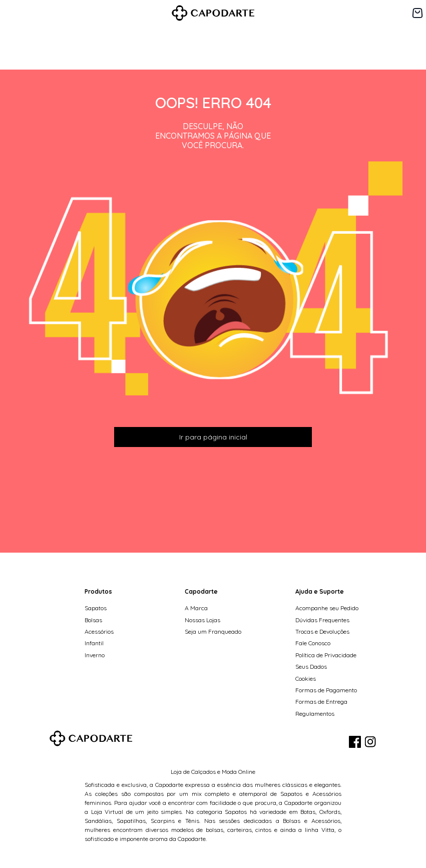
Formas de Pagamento (326, 690)
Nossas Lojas (202, 620)
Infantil (94, 643)
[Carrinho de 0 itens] (417, 13)
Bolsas (93, 620)
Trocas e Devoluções (322, 631)
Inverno (95, 655)
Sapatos (96, 608)
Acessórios (99, 631)
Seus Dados (311, 667)
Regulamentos (315, 714)
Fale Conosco (313, 643)
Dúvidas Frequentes (322, 620)
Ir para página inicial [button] (213, 437)
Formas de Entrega (321, 702)
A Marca (196, 608)
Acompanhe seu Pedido (327, 608)
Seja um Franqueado (213, 631)
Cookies (306, 679)
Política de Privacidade (326, 655)
